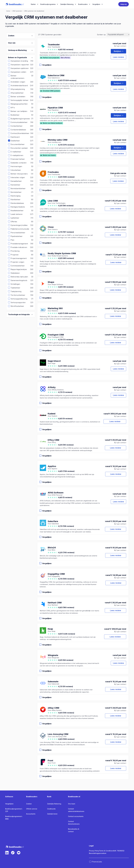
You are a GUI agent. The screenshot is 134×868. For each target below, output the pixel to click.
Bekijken (119, 51)
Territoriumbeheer (20, 295)
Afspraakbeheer (19, 93)
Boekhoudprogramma (48, 4)
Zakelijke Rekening (67, 4)
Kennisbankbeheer (20, 188)
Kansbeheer (17, 185)
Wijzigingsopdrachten (21, 104)
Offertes (15, 222)
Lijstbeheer (17, 218)
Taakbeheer (17, 288)
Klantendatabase (19, 203)
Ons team (72, 804)
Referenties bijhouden (21, 277)
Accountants (31, 814)
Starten (33, 4)
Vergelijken (9, 804)
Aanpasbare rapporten (21, 65)
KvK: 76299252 (119, 851)
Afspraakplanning (19, 89)
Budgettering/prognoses (22, 119)
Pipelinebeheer (18, 236)
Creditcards (51, 809)
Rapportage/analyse (20, 269)
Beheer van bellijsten (21, 111)
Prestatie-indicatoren (20, 247)
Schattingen (17, 284)
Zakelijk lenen (52, 814)
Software (9, 797)
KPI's (14, 108)
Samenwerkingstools (21, 280)
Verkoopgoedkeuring (21, 299)
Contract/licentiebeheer (22, 133)
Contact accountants (76, 816)
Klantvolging (17, 196)
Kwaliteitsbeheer (19, 211)
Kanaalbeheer (18, 181)
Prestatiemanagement (21, 244)
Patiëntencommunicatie (21, 229)
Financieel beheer (19, 159)
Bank (49, 797)
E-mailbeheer (18, 152)
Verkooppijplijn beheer (21, 100)
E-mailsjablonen (19, 155)
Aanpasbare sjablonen (21, 68)
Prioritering (17, 251)
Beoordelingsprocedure (98, 853)
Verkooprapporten (20, 302)
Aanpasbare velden (20, 72)
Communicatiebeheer (21, 122)
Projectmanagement (20, 258)
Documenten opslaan (21, 148)
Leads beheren (18, 214)
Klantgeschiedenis (19, 207)
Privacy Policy (94, 851)
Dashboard (17, 137)
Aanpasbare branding (21, 61)
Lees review (118, 57)
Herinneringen (18, 166)
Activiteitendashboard (21, 86)
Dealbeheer (17, 141)
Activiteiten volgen (19, 82)
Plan (14, 240)
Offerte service (32, 809)
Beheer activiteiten (20, 97)
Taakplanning (18, 291)
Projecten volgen (19, 262)
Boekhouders (83, 4)
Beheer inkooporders (21, 174)
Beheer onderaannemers (22, 77)
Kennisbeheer (18, 192)
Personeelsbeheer (20, 233)
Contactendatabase (20, 130)
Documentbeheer (19, 144)
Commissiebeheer (19, 266)
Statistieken (17, 273)
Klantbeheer (17, 200)
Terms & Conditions (106, 851)
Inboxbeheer (17, 170)
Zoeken (29, 804)
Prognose (16, 255)
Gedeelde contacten (20, 163)
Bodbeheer (17, 115)
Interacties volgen (19, 177)
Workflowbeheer (19, 306)
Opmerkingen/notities (21, 225)
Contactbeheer (18, 126)
